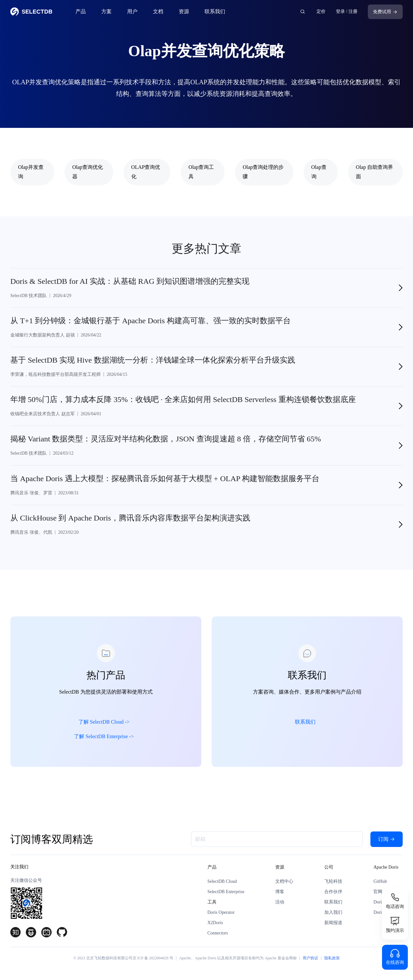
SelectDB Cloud (222, 881)
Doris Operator (221, 912)
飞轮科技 (333, 881)
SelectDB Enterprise (226, 892)
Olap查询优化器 (88, 172)
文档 (158, 11)
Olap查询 (319, 172)
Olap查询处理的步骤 (263, 172)
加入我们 (333, 912)
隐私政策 (332, 958)
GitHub (380, 881)
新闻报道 (333, 923)
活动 (280, 902)
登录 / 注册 (347, 11)
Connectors (218, 933)
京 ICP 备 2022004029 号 (153, 958)
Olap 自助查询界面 (374, 172)
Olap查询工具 (201, 172)
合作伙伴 (333, 892)
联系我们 (215, 11)
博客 (280, 892)
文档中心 (284, 881)
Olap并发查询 (31, 172)
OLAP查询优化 (146, 172)
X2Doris (215, 923)
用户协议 (310, 958)
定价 (321, 11)
